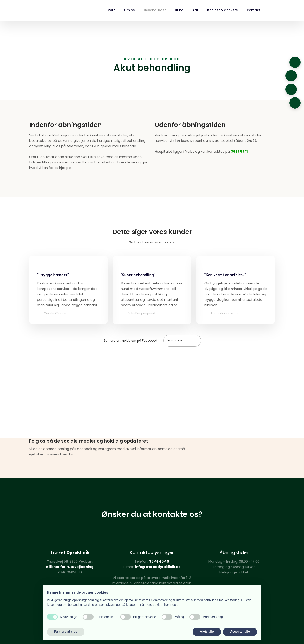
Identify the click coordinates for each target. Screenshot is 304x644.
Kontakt (253, 10)
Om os (129, 10)
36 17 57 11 (239, 151)
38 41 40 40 (159, 561)
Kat (195, 10)
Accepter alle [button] (240, 632)
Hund (179, 10)
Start (111, 10)
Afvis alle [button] (207, 632)
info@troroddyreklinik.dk (158, 567)
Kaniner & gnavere (223, 10)
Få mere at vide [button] (66, 632)
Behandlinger (155, 10)
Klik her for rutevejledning (70, 567)
